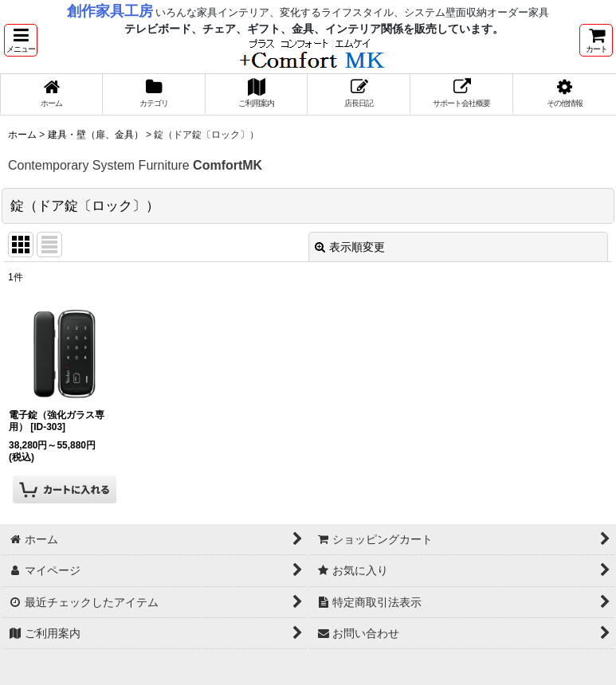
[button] (21, 40)
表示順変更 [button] (350, 247)
